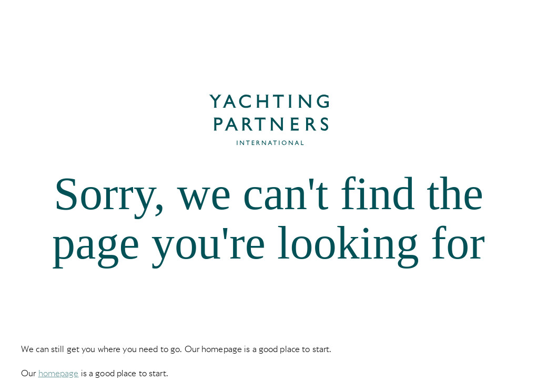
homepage (59, 373)
